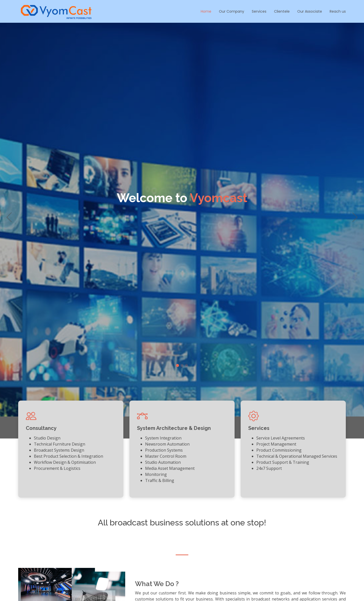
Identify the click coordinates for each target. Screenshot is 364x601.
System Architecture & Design (174, 428)
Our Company (232, 11)
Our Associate (310, 11)
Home (206, 11)
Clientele (282, 11)
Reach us (338, 11)
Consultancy (41, 428)
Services (259, 11)
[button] (9, 224)
